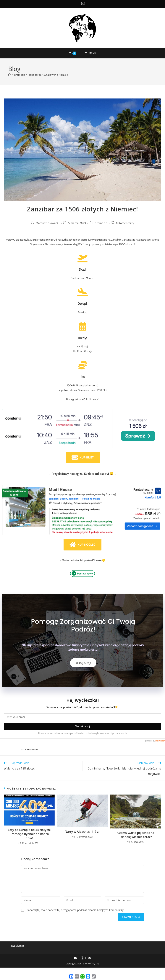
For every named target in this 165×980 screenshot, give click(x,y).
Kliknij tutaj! (83, 663)
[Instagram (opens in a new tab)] (82, 4)
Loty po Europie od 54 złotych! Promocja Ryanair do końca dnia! (29, 834)
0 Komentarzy (125, 223)
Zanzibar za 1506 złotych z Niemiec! (48, 75)
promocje (101, 223)
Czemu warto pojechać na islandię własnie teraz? (136, 835)
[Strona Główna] (9, 75)
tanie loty (33, 750)
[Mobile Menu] (90, 53)
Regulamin (17, 946)
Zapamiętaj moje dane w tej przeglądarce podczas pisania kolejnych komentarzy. (76, 910)
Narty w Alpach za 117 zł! (83, 832)
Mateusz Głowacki (48, 223)
